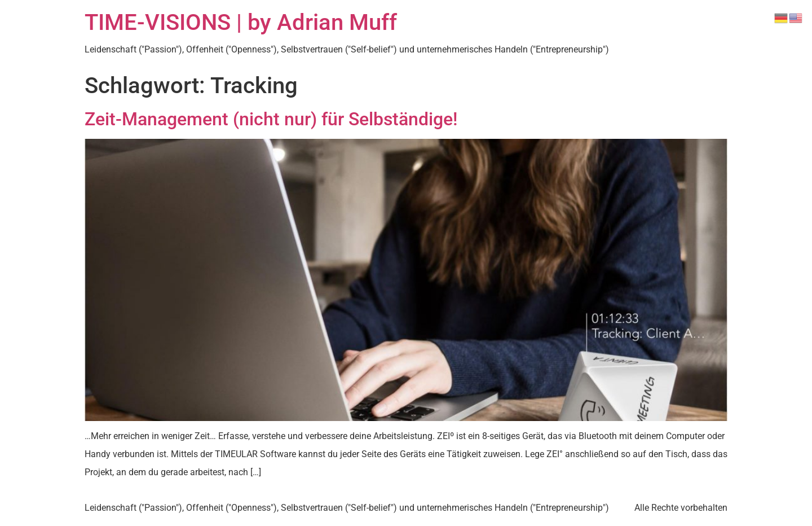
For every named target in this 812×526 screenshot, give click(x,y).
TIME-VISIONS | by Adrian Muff (241, 22)
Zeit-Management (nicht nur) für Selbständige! (271, 119)
